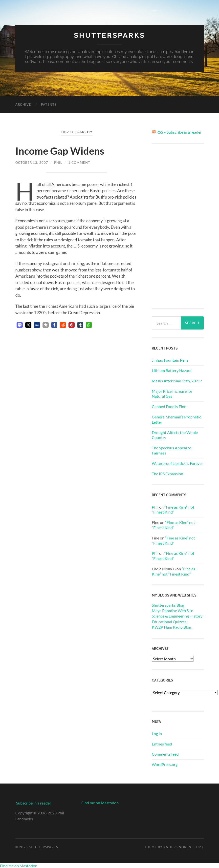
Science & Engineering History (177, 616)
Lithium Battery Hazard (172, 370)
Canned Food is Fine (169, 406)
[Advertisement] (178, 226)
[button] (20, 325)
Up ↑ (200, 847)
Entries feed (162, 744)
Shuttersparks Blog (168, 605)
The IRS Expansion (167, 474)
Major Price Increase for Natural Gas (172, 394)
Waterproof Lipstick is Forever (177, 463)
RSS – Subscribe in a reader (179, 132)
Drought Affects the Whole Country (175, 435)
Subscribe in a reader (34, 803)
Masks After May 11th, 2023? (177, 381)
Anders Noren (177, 847)
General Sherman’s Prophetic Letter (176, 419)
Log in (157, 734)
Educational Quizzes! (170, 622)
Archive (23, 104)
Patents (49, 104)
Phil (58, 163)
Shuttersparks (109, 35)
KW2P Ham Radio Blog (171, 627)
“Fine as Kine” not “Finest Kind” (173, 510)
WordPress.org (165, 764)
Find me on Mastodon (100, 803)
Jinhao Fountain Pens (170, 360)
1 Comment (79, 163)
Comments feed (165, 754)
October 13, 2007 (32, 163)
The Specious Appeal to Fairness (172, 450)
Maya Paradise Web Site (172, 610)
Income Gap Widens (60, 151)
